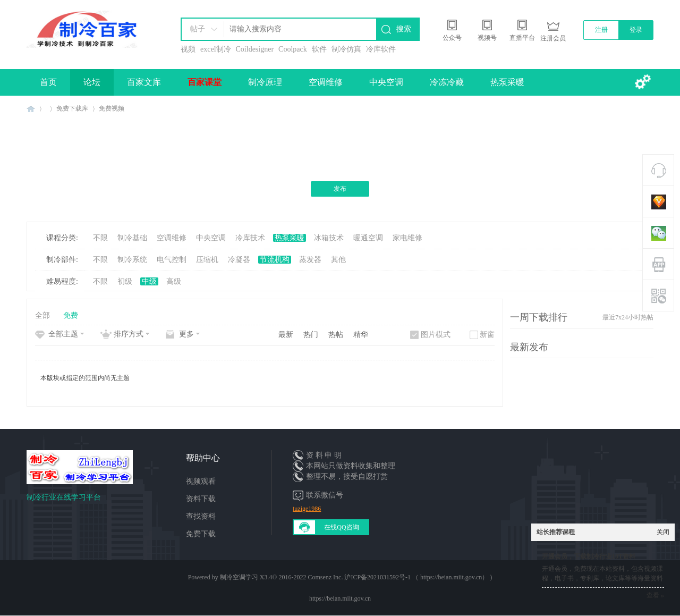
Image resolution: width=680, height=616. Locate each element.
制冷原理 (265, 82)
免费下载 (201, 534)
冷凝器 (239, 260)
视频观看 (201, 481)
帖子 (198, 29)
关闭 (663, 532)
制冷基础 (132, 238)
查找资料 (201, 516)
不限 (100, 238)
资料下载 (201, 499)
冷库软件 (381, 49)
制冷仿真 (346, 49)
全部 (42, 315)
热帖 (336, 335)
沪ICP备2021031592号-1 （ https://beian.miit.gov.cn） (416, 577)
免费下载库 (72, 108)
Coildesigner (255, 49)
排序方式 (129, 334)
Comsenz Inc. (325, 577)
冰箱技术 (329, 238)
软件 (319, 49)
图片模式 (436, 335)
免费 (71, 315)
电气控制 (172, 260)
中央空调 (386, 82)
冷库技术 (250, 238)
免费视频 (112, 108)
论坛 (92, 82)
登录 (636, 30)
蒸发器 (310, 260)
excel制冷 (216, 49)
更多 (186, 334)
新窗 (487, 335)
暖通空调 (368, 238)
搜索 (404, 29)
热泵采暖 (507, 82)
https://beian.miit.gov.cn (340, 598)
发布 (340, 189)
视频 (188, 49)
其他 (338, 260)
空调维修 (326, 82)
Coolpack (293, 49)
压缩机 (207, 260)
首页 (48, 82)
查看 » (655, 595)
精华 (361, 335)
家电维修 (407, 238)
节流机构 (275, 260)
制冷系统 (132, 260)
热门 (311, 335)
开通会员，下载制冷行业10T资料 (589, 556)
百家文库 (144, 82)
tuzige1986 (307, 509)
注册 (601, 30)
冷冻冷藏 (447, 82)
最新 (286, 335)
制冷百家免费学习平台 (31, 109)
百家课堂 (205, 82)
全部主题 (63, 334)
